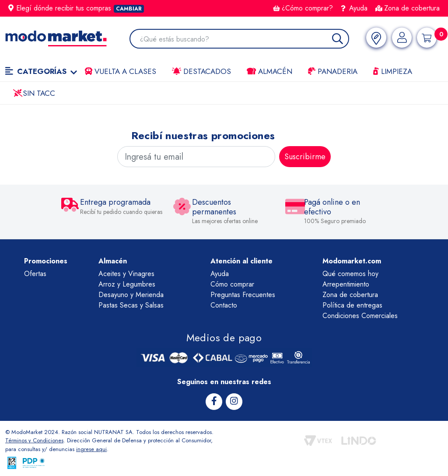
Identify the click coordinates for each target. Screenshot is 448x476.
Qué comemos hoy (350, 274)
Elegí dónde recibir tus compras (76, 8)
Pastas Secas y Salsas (131, 305)
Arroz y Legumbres (127, 284)
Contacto (224, 305)
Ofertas (35, 274)
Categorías (41, 71)
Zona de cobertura (408, 8)
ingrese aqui (91, 449)
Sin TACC (34, 93)
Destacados (201, 71)
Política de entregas (352, 305)
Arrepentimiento (346, 284)
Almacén (269, 71)
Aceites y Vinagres (126, 274)
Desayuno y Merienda (131, 295)
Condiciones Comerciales (360, 316)
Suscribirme (305, 157)
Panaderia (333, 71)
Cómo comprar (232, 284)
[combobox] (243, 40)
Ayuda (354, 8)
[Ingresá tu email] (196, 157)
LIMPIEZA (393, 71)
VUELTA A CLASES (121, 71)
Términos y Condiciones (35, 440)
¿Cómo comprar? (303, 8)
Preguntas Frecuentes (243, 295)
